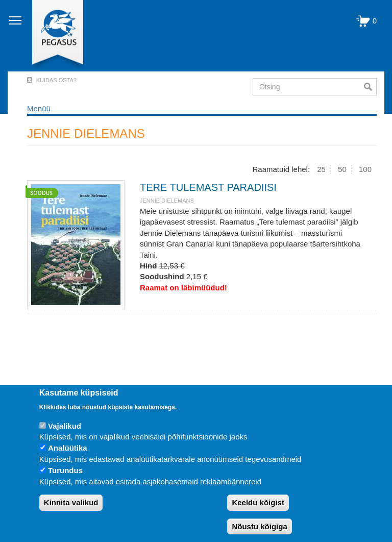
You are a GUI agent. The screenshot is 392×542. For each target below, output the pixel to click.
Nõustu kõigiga (259, 526)
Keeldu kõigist (258, 502)
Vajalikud (65, 426)
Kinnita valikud (71, 502)
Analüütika (68, 448)
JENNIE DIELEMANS (167, 201)
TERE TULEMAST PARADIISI (208, 187)
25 (321, 169)
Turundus (65, 470)
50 (342, 169)
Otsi (370, 87)
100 (365, 169)
